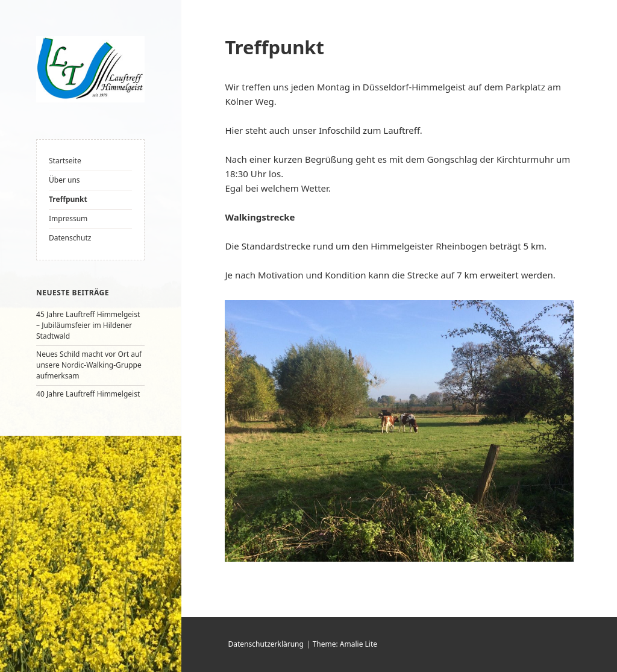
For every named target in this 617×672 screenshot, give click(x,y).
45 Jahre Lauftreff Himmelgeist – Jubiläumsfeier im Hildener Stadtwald (88, 325)
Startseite (65, 161)
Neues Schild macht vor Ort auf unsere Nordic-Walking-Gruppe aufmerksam (89, 365)
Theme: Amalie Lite (345, 644)
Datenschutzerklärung (265, 644)
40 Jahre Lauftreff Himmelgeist (88, 394)
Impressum (68, 218)
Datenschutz (70, 238)
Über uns (64, 180)
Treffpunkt (68, 199)
